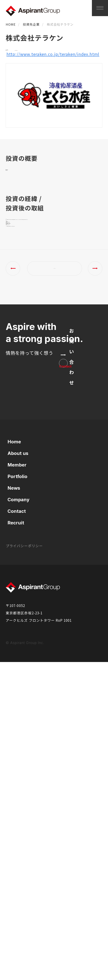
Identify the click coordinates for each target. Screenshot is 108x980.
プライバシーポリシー (24, 864)
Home (14, 759)
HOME (11, 24)
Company (19, 817)
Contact (17, 829)
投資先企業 (31, 24)
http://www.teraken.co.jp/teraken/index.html (52, 89)
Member (17, 783)
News (14, 806)
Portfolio (17, 794)
